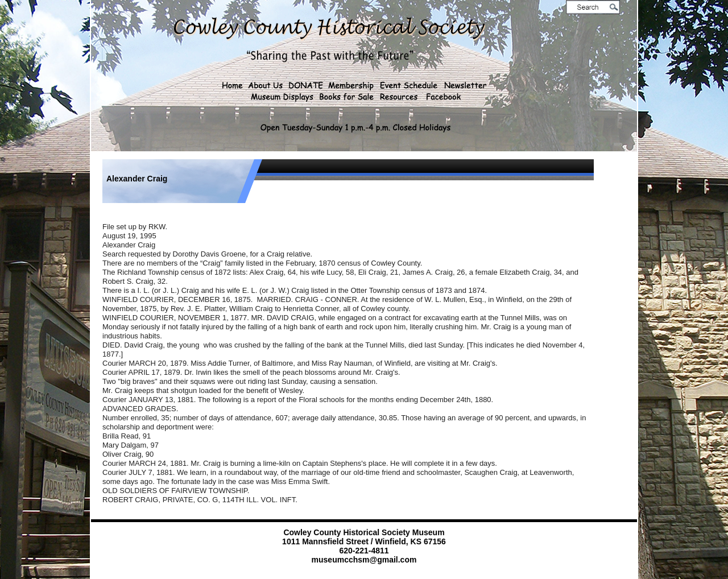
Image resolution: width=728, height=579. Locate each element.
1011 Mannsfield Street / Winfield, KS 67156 (364, 541)
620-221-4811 (364, 551)
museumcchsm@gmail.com (364, 560)
